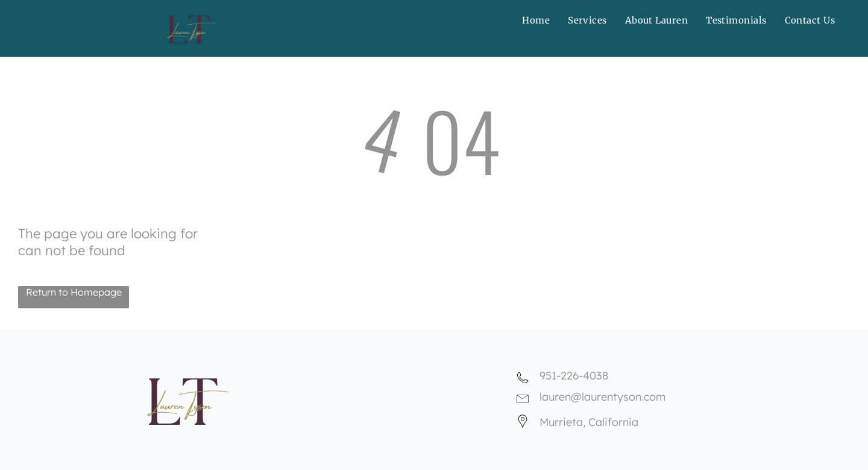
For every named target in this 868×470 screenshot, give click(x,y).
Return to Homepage (74, 292)
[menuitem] (536, 20)
